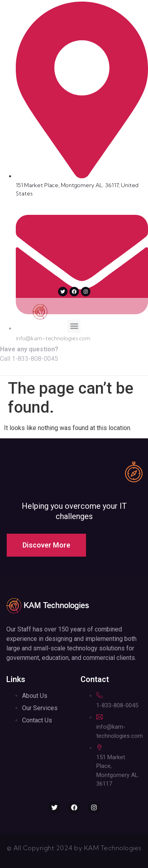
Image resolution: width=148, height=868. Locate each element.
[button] (74, 326)
